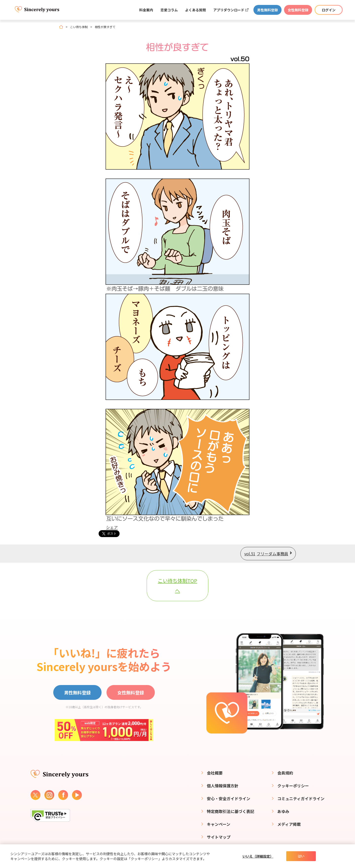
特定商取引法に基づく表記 (231, 811)
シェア (112, 527)
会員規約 (285, 773)
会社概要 (215, 773)
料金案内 (146, 10)
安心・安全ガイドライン (229, 798)
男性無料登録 (267, 10)
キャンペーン (219, 824)
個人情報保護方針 (223, 786)
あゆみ (283, 811)
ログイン (329, 10)
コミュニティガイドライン (301, 798)
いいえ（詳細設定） (258, 856)
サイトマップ (219, 837)
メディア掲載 (289, 824)
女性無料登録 (298, 10)
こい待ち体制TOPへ (177, 586)
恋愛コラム (169, 10)
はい (301, 856)
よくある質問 (195, 10)
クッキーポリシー (293, 786)
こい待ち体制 (79, 27)
